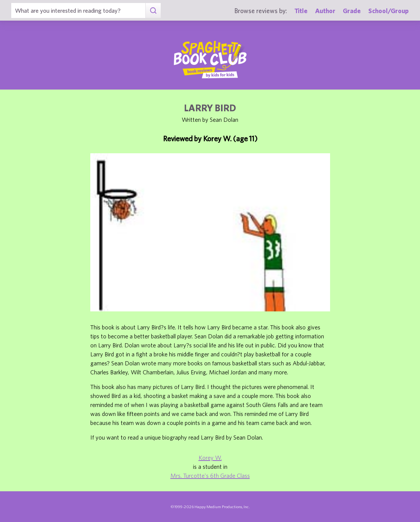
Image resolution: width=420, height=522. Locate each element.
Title (301, 11)
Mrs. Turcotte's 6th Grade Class (210, 476)
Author (325, 11)
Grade (352, 11)
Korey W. (210, 458)
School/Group (389, 11)
